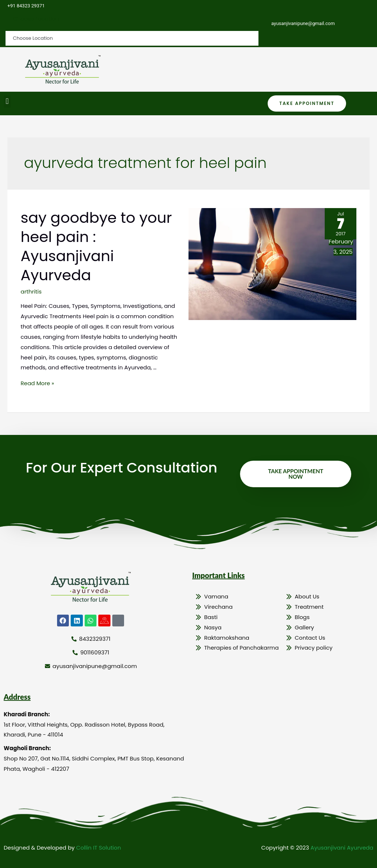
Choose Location (36, 19)
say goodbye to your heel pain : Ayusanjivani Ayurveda (96, 246)
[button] (7, 101)
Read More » (37, 383)
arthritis (31, 291)
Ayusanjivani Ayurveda (342, 848)
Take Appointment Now (296, 474)
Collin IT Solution (99, 848)
